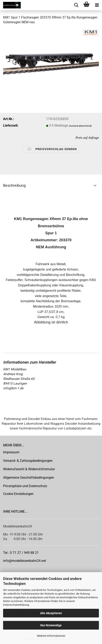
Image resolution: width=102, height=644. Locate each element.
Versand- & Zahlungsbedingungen (28, 461)
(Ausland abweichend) (80, 126)
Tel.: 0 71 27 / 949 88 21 (21, 553)
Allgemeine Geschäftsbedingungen (29, 478)
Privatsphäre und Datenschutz (25, 486)
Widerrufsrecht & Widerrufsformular (29, 469)
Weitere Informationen (51, 636)
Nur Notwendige (51, 625)
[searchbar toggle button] (76, 5)
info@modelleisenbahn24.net (25, 561)
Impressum (11, 452)
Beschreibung (14, 185)
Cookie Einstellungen (18, 494)
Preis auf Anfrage (87, 138)
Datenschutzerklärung (16, 605)
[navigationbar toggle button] (97, 5)
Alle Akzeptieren (51, 613)
